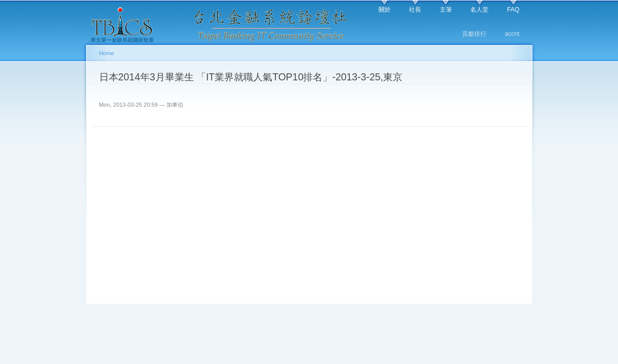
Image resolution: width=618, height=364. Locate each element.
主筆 (446, 10)
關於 (385, 10)
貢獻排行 (474, 34)
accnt (512, 34)
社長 (415, 10)
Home (107, 53)
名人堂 (479, 10)
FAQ (513, 10)
